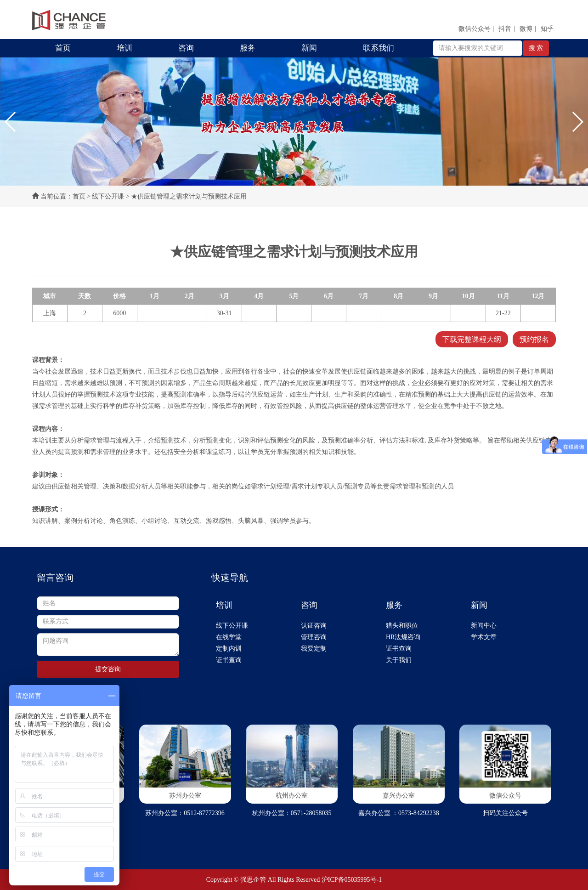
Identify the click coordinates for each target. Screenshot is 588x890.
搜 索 (536, 48)
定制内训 (229, 649)
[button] (11, 122)
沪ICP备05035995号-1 (352, 880)
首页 (63, 48)
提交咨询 (108, 669)
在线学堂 (229, 637)
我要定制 (314, 649)
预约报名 (534, 339)
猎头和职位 (402, 626)
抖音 (505, 29)
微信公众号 (475, 29)
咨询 (186, 48)
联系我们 (379, 48)
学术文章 (484, 637)
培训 (124, 48)
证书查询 (229, 660)
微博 (526, 29)
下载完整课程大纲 (472, 339)
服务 (248, 48)
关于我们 (399, 660)
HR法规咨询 (403, 637)
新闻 (309, 48)
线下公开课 (108, 196)
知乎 (547, 29)
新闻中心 (484, 626)
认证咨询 (314, 626)
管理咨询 (314, 637)
